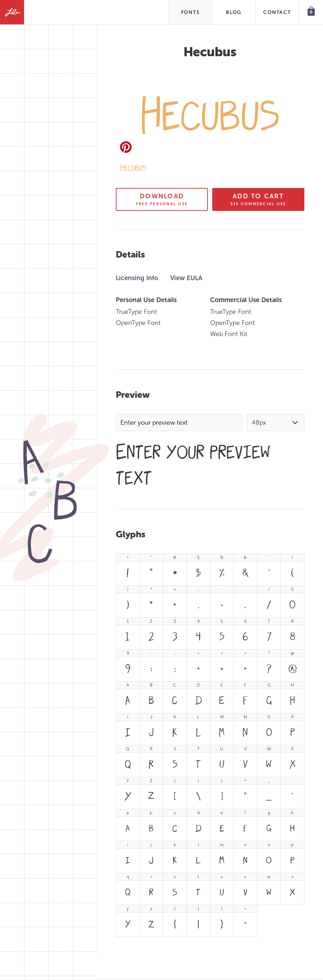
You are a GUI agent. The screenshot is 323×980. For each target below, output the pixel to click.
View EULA (186, 278)
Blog (234, 12)
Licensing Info (137, 278)
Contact (277, 12)
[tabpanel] (210, 745)
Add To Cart (258, 199)
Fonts (191, 12)
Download (162, 199)
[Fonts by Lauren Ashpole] (12, 12)
